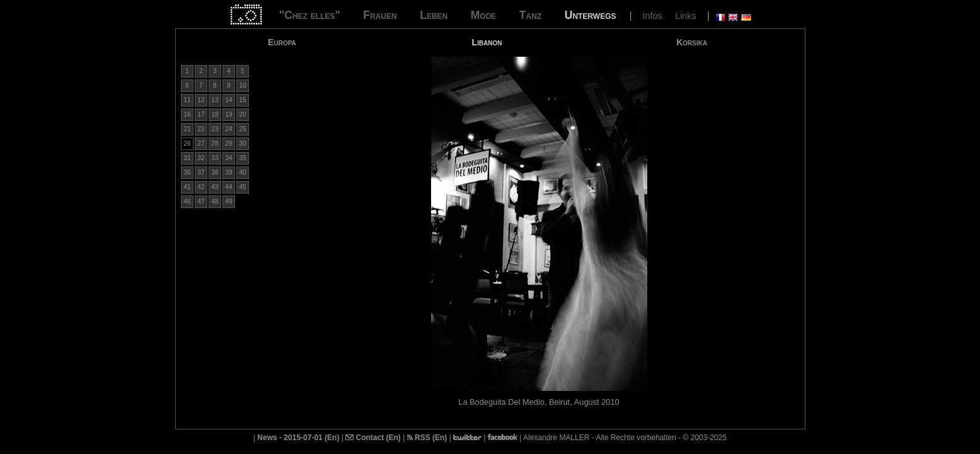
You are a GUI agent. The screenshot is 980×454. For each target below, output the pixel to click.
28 (215, 143)
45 (242, 187)
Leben (434, 15)
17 (201, 114)
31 (187, 158)
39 (228, 172)
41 (187, 187)
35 (242, 158)
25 (242, 129)
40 (242, 172)
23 (215, 129)
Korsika (692, 42)
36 (187, 172)
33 (215, 158)
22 (201, 129)
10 (242, 85)
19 (228, 114)
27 (201, 143)
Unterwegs (591, 15)
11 (187, 100)
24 (228, 129)
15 (242, 100)
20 (242, 114)
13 (215, 100)
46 (187, 201)
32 (201, 158)
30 (242, 143)
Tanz (530, 15)
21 (187, 129)
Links (686, 16)
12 (201, 100)
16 (187, 114)
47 (201, 201)
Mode (484, 15)
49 (228, 201)
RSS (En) (427, 438)
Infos (652, 16)
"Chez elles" (310, 15)
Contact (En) (373, 438)
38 (215, 172)
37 (201, 172)
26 (187, 143)
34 (228, 158)
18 (215, 114)
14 (228, 100)
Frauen (380, 15)
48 (215, 201)
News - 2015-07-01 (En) (298, 438)
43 (215, 187)
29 (228, 143)
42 (201, 187)
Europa (282, 42)
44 (228, 187)
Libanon (487, 42)
